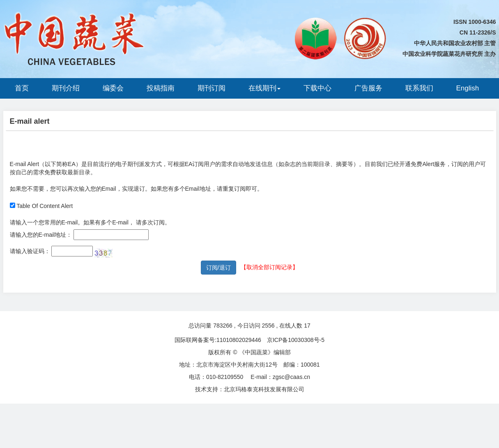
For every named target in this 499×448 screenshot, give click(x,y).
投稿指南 (161, 88)
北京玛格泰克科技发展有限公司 (264, 389)
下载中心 (317, 88)
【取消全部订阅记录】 (269, 267)
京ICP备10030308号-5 (296, 340)
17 (307, 326)
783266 (223, 326)
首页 (22, 88)
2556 (268, 326)
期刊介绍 (66, 88)
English (468, 88)
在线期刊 (264, 88)
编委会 (113, 88)
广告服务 (368, 88)
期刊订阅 (212, 88)
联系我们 (419, 88)
